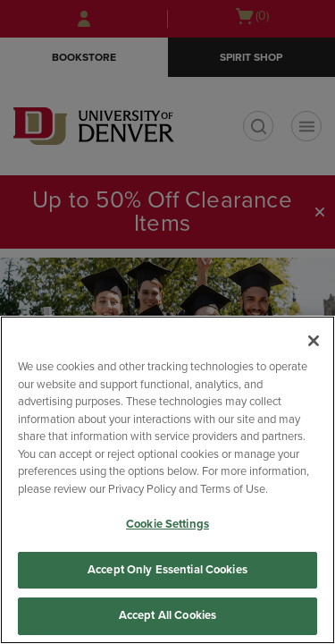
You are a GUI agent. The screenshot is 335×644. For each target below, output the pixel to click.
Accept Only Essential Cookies (167, 570)
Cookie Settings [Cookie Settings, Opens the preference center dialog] (167, 524)
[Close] (314, 341)
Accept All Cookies (167, 615)
